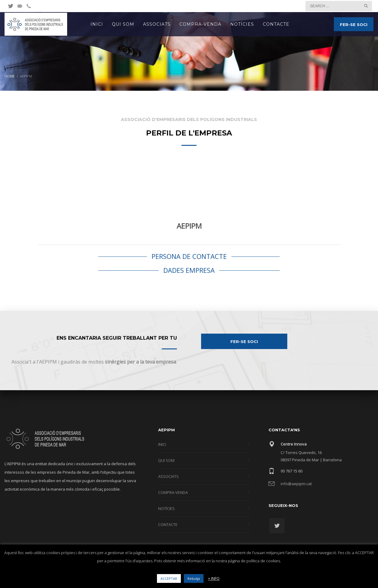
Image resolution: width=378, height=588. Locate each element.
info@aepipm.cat (296, 484)
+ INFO (214, 578)
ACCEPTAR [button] (169, 578)
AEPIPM (189, 226)
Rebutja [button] (194, 578)
